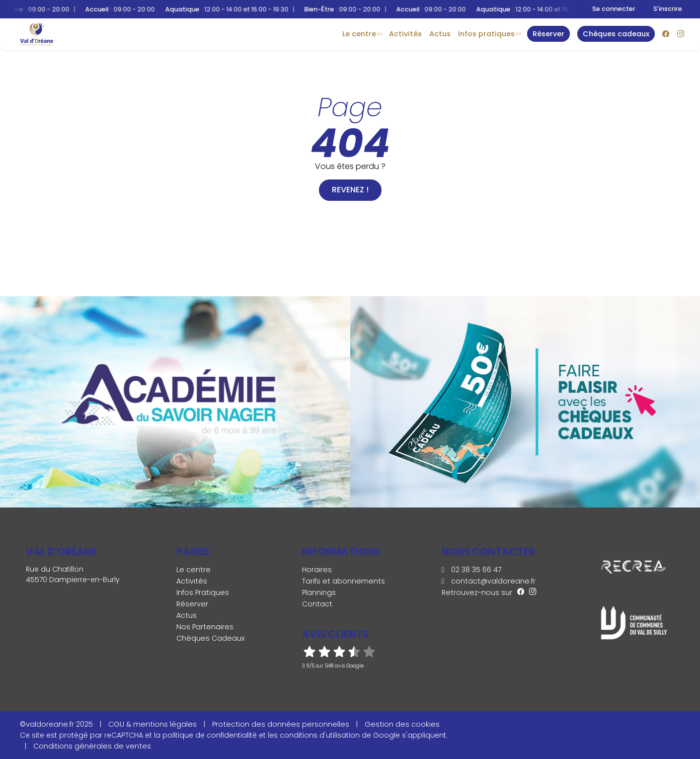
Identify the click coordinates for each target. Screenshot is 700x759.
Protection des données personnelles (281, 724)
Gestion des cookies (402, 724)
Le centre (359, 34)
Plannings (319, 592)
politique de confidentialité (210, 735)
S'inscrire (668, 9)
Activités (405, 34)
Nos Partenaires (205, 627)
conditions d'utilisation (320, 735)
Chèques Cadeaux (211, 638)
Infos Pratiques (486, 34)
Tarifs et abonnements (344, 581)
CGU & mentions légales (153, 724)
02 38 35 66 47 (472, 570)
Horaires (317, 570)
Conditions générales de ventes (92, 746)
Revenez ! (350, 190)
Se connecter (614, 9)
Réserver (192, 604)
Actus (440, 34)
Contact (317, 604)
